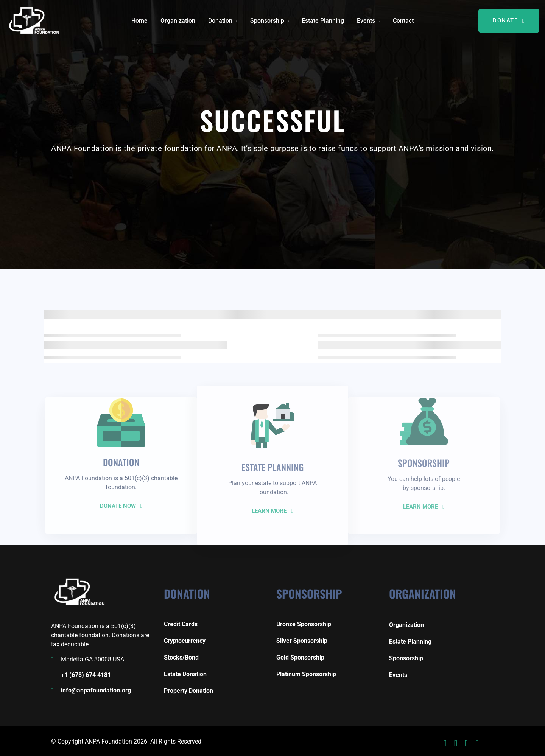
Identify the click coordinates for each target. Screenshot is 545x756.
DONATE (509, 20)
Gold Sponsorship (300, 657)
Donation (220, 21)
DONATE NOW (121, 506)
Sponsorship (267, 21)
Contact (403, 21)
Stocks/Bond (181, 657)
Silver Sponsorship (302, 641)
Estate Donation (185, 674)
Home (139, 21)
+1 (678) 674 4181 (86, 675)
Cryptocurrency (185, 641)
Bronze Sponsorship (304, 624)
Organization (178, 21)
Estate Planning (323, 21)
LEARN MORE (272, 511)
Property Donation (188, 691)
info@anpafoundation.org (96, 690)
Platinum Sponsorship (306, 674)
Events (366, 21)
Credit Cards (181, 624)
